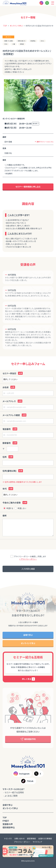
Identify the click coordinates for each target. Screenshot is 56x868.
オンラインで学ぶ (28, 643)
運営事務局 (31, 838)
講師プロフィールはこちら (45, 142)
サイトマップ (37, 842)
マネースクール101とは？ (14, 789)
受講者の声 (8, 824)
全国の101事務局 (45, 838)
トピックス (8, 838)
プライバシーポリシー (22, 842)
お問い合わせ (19, 838)
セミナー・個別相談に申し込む (28, 187)
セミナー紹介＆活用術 (14, 792)
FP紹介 (6, 821)
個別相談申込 (9, 827)
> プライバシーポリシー (28, 559)
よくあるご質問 (11, 796)
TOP (5, 817)
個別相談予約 (28, 739)
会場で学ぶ (28, 635)
